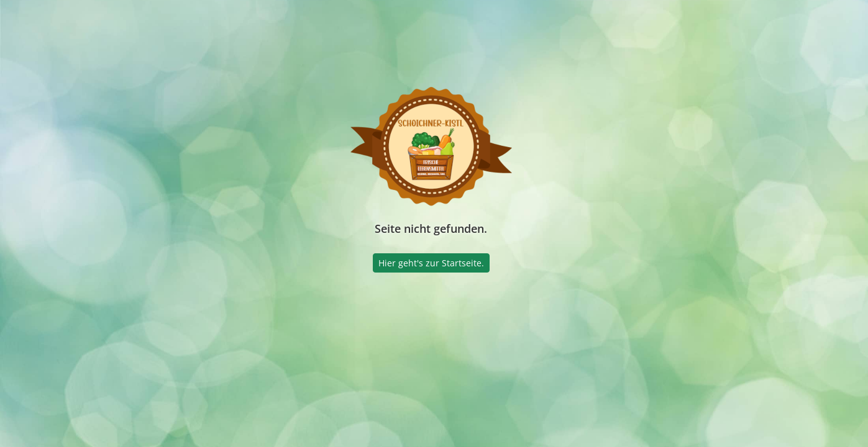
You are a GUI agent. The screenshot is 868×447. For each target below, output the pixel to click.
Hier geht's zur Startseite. (431, 263)
